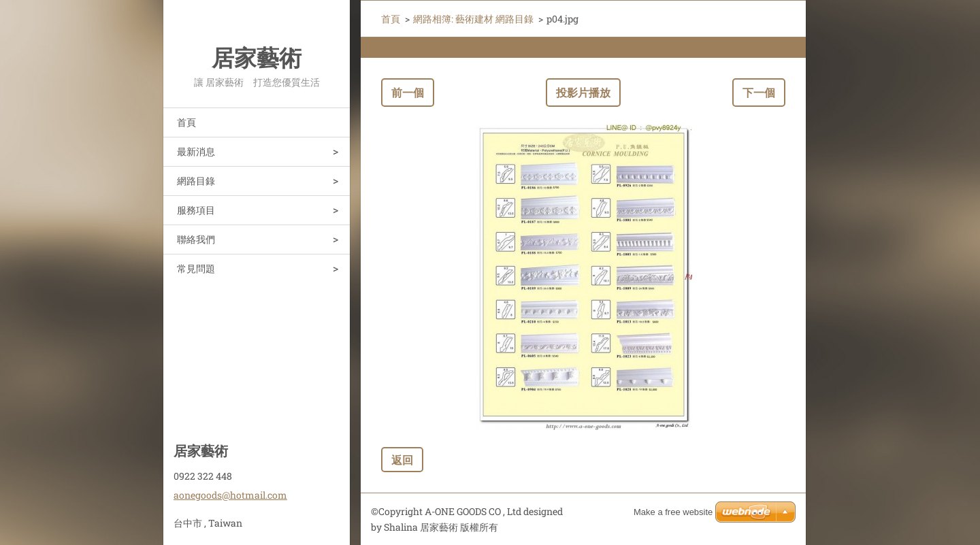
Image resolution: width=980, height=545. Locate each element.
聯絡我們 (196, 239)
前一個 (408, 92)
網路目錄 (196, 181)
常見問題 (196, 268)
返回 (402, 460)
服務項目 (196, 210)
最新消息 (196, 151)
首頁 (186, 122)
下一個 (759, 92)
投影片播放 (583, 92)
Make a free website (673, 512)
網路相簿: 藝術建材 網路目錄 (473, 19)
